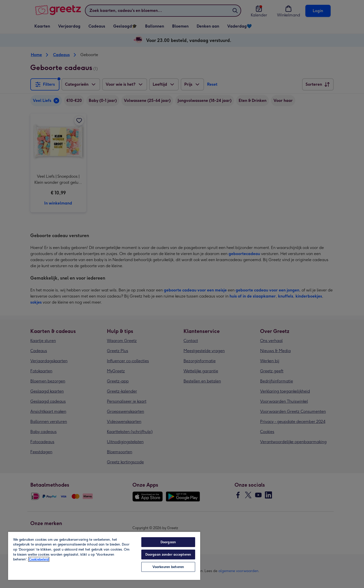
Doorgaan (168, 542)
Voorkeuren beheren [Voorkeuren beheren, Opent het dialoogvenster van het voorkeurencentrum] (168, 567)
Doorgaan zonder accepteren (168, 555)
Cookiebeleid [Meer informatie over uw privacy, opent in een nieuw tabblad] (39, 559)
